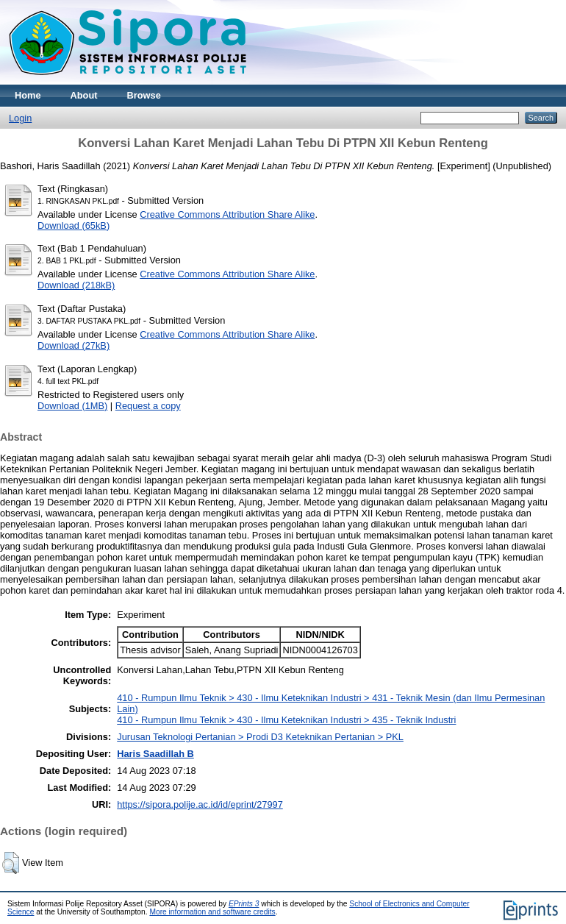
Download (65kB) (74, 225)
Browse (144, 95)
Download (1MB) (72, 406)
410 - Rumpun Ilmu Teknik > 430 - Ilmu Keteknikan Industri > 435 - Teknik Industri (286, 720)
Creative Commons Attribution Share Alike (227, 214)
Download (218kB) (76, 285)
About (84, 95)
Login (20, 118)
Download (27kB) (74, 345)
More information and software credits (212, 912)
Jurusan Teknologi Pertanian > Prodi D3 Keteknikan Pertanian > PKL (260, 737)
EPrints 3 (244, 904)
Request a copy (148, 406)
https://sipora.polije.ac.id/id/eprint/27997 (200, 804)
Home (28, 95)
